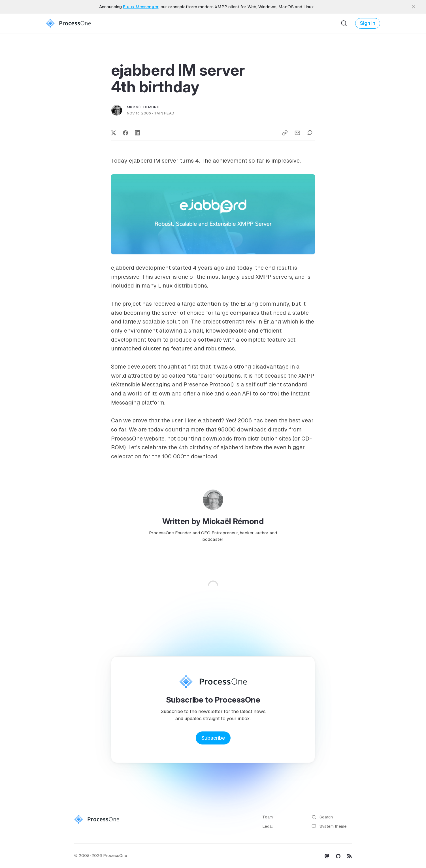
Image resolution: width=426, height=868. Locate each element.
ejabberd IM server (154, 161)
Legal (268, 826)
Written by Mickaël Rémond (213, 521)
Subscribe (213, 738)
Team (268, 817)
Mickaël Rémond (143, 107)
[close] (414, 7)
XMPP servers (274, 277)
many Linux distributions (174, 286)
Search (322, 817)
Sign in (368, 23)
